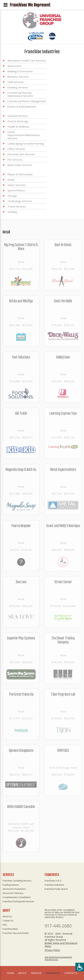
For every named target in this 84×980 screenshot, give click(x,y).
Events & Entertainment (22, 106)
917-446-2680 (58, 926)
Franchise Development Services (18, 901)
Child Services (16, 82)
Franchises (53, 973)
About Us (7, 916)
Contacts (71, 973)
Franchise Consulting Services (17, 881)
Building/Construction (20, 71)
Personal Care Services (21, 154)
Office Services (16, 149)
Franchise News (10, 929)
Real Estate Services (20, 165)
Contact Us (8, 921)
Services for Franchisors (14, 889)
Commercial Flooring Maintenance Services (20, 94)
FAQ (5, 925)
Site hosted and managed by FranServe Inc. (58, 958)
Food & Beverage (18, 121)
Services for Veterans (13, 893)
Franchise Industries (54, 885)
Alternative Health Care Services (27, 61)
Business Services (18, 77)
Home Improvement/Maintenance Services (24, 135)
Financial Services (18, 116)
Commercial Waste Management (27, 101)
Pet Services (15, 160)
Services (36, 973)
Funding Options (11, 885)
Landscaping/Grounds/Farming (26, 143)
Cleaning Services (18, 87)
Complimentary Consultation (17, 897)
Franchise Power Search (56, 889)
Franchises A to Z (53, 881)
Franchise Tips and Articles (16, 933)
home (10, 973)
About (22, 973)
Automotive (14, 66)
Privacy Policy (52, 950)
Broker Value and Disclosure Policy (61, 944)
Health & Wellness (18, 127)
